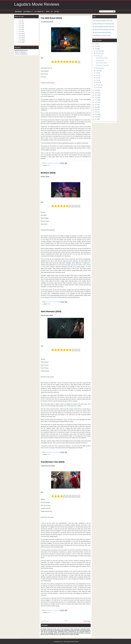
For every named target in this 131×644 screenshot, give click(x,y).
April (97, 80)
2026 (96, 44)
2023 (96, 90)
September (99, 68)
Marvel (48, 11)
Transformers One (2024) (102, 65)
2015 (96, 110)
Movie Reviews (18, 11)
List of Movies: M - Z (39, 11)
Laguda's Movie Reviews (37, 4)
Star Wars (57, 11)
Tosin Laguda (48, 163)
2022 (96, 93)
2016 (96, 107)
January (98, 87)
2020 (96, 98)
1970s (20, 31)
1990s (20, 36)
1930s (20, 23)
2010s (20, 40)
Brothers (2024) (100, 60)
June (97, 75)
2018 (96, 102)
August (98, 71)
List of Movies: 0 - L (28, 11)
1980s (20, 34)
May (97, 78)
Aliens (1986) (77, 406)
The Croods (54, 94)
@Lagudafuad (22, 52)
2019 (96, 100)
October (98, 56)
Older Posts (87, 621)
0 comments (57, 163)
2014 (96, 112)
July (97, 73)
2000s (20, 38)
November (99, 53)
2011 (96, 119)
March (98, 83)
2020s (49, 165)
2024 (96, 49)
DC (52, 11)
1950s (20, 27)
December (99, 51)
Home (66, 621)
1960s (20, 29)
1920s (20, 21)
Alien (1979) (67, 406)
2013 (96, 114)
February (98, 85)
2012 (96, 117)
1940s (20, 25)
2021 (96, 95)
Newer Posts (45, 621)
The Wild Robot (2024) (102, 58)
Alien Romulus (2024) (101, 63)
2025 (96, 46)
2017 (96, 105)
